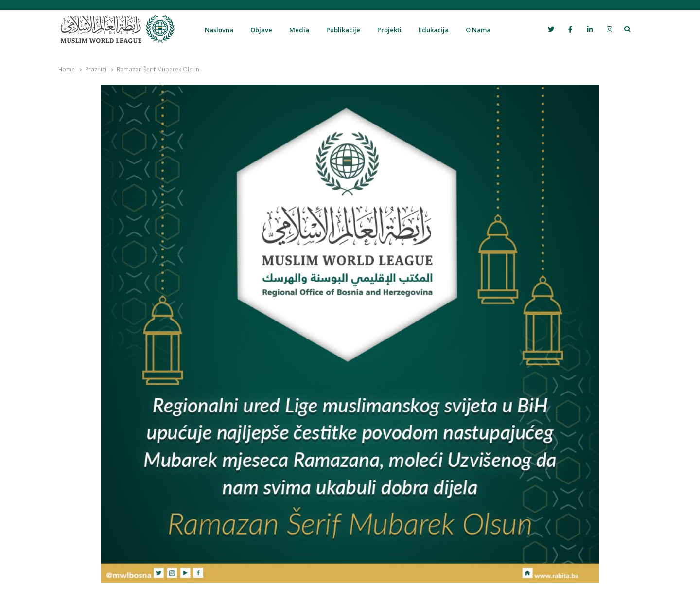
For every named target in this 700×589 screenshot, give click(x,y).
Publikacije (343, 30)
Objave (261, 30)
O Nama (478, 30)
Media (299, 30)
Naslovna (219, 30)
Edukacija (434, 30)
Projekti (389, 30)
